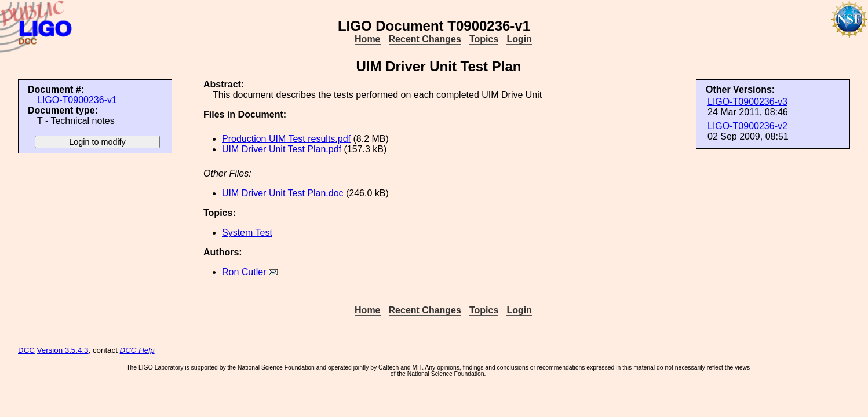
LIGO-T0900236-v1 (77, 100)
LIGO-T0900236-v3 (747, 102)
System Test (247, 233)
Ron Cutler (244, 272)
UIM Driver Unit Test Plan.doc (283, 193)
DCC (26, 350)
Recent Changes (425, 39)
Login (519, 39)
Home (367, 39)
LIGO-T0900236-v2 (747, 126)
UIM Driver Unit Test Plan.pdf (282, 149)
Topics (484, 39)
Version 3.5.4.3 (63, 350)
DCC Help (137, 350)
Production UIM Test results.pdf (286, 139)
